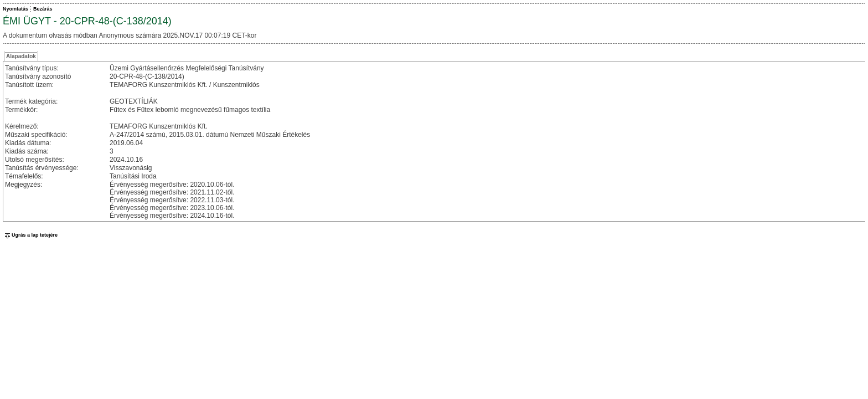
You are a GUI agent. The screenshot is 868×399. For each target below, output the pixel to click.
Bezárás (43, 9)
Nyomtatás (15, 9)
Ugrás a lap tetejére (30, 235)
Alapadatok (21, 56)
